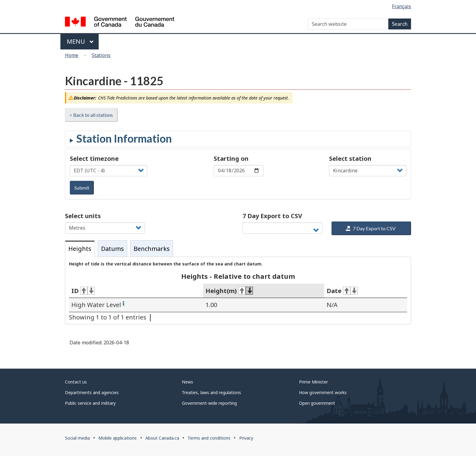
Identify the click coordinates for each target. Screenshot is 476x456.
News (187, 382)
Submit (82, 188)
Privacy (246, 438)
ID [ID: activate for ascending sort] (83, 291)
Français (401, 6)
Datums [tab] (112, 249)
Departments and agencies (92, 392)
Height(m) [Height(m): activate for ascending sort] (229, 291)
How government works (323, 392)
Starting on (231, 159)
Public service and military (90, 403)
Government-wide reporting (209, 403)
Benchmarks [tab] (152, 249)
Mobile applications (117, 438)
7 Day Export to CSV (272, 216)
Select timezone (94, 159)
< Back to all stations (91, 115)
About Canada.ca (162, 438)
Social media (77, 438)
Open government (317, 403)
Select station (350, 159)
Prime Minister (313, 382)
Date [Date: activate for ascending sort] (342, 291)
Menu (80, 41)
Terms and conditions (209, 438)
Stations (101, 55)
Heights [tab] (80, 249)
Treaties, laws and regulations (211, 392)
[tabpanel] (238, 291)
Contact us (76, 382)
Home (72, 55)
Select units (83, 216)
